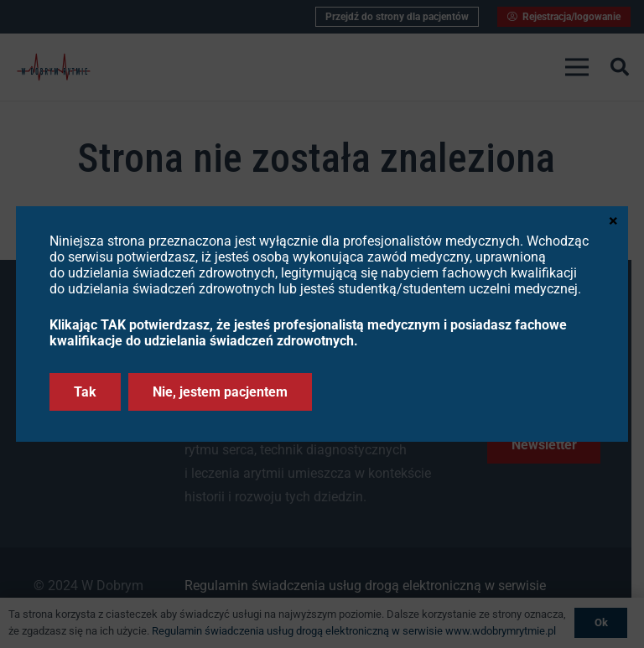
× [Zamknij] (613, 220)
